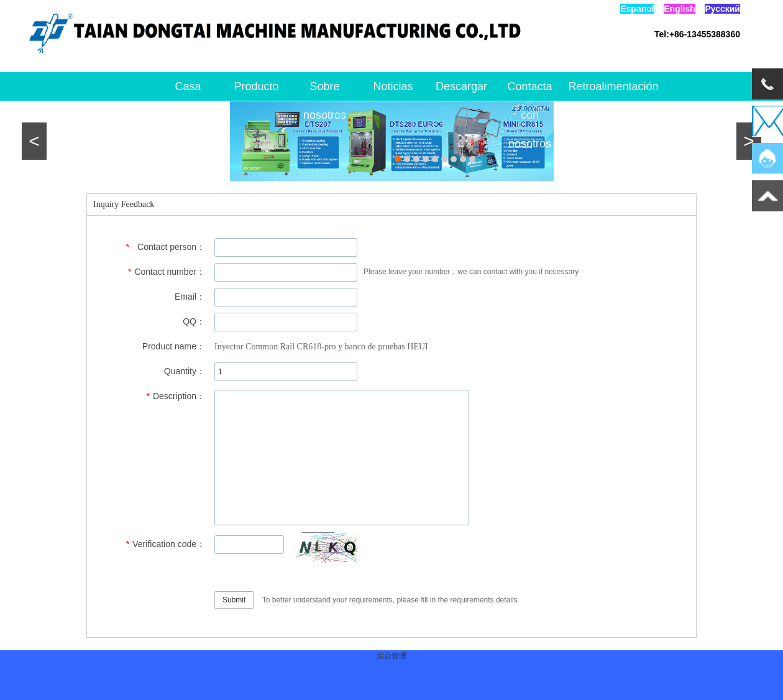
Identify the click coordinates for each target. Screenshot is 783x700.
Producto (256, 86)
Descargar (461, 86)
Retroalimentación (598, 86)
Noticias (393, 86)
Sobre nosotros (325, 90)
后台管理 (391, 656)
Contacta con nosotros (529, 90)
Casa (188, 86)
